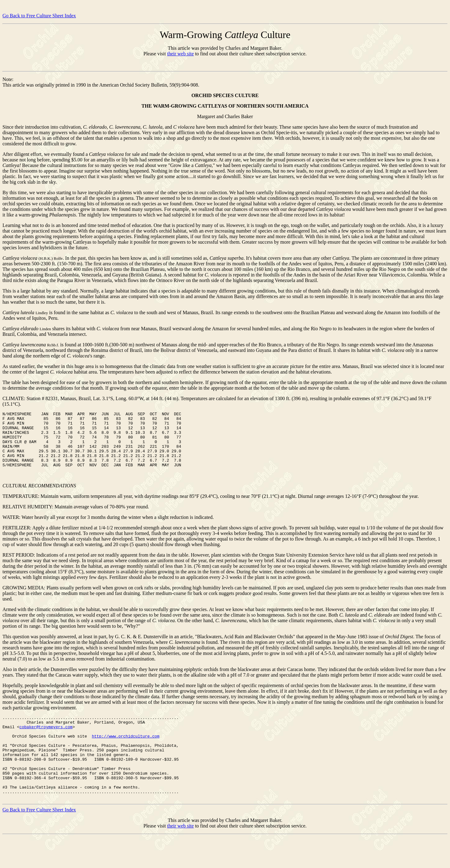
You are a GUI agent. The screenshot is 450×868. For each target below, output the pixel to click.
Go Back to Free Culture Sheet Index (39, 16)
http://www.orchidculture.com (126, 753)
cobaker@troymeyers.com (46, 742)
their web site (180, 54)
